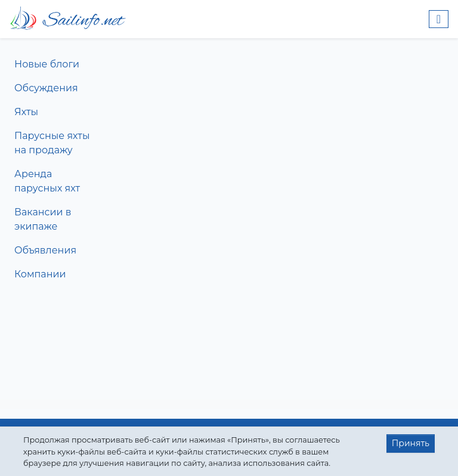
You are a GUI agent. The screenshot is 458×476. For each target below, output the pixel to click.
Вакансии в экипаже (43, 219)
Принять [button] (411, 443)
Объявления (45, 250)
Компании (40, 274)
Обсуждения (46, 88)
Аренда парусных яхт (47, 181)
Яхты (26, 112)
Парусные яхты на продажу (52, 143)
